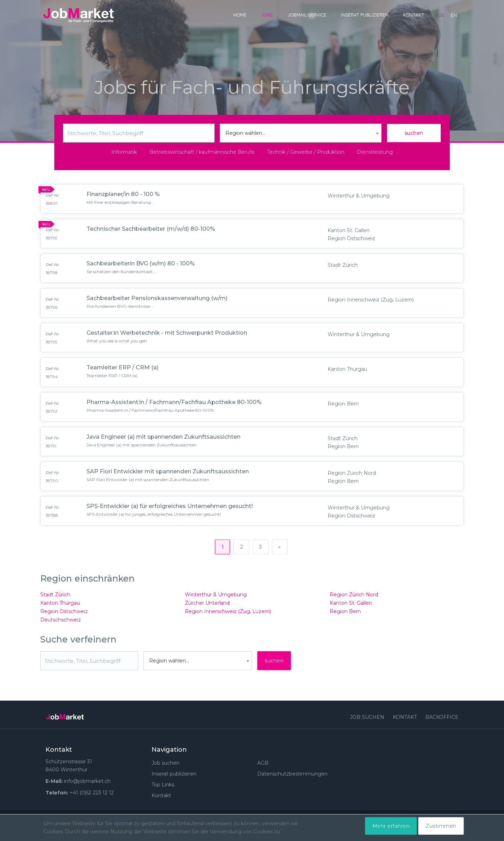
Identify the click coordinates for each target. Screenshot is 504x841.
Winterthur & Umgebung (216, 596)
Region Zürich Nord (354, 596)
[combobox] (301, 133)
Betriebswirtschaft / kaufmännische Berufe (202, 152)
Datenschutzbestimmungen (292, 775)
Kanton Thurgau (60, 604)
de (441, 15)
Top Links (163, 786)
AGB (263, 764)
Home (240, 15)
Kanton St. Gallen (351, 604)
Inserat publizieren (365, 15)
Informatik (124, 152)
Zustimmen (441, 826)
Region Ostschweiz (64, 613)
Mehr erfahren (391, 826)
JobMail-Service (307, 15)
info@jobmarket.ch (87, 783)
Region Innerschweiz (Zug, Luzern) (228, 613)
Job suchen (367, 718)
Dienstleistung (375, 152)
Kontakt (414, 15)
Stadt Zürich (55, 596)
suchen (414, 133)
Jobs (267, 15)
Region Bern (345, 613)
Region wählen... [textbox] (245, 133)
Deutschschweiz (61, 621)
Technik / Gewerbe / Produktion (306, 152)
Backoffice (442, 718)
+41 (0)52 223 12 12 (92, 794)
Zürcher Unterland (207, 604)
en (454, 15)
